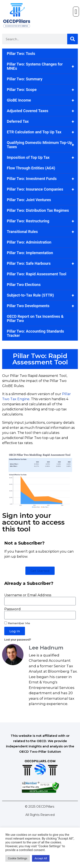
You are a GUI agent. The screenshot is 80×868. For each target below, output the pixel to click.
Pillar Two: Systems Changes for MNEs (42, 66)
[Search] (73, 39)
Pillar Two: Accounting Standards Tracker (35, 333)
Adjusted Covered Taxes (42, 111)
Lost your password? (18, 640)
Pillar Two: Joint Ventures (29, 200)
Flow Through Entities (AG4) (31, 168)
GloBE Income (42, 100)
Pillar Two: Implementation (30, 253)
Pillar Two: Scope (42, 90)
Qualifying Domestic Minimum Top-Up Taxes (42, 145)
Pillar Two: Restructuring (42, 221)
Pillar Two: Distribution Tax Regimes (38, 210)
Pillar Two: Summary (25, 79)
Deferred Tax (42, 121)
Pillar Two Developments (42, 306)
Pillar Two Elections (24, 285)
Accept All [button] (41, 858)
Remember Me (17, 623)
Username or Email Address (28, 595)
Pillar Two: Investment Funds (42, 179)
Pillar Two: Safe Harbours (42, 263)
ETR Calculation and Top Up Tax (42, 132)
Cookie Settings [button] (18, 858)
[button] (76, 12)
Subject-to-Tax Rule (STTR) (42, 295)
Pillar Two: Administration (29, 242)
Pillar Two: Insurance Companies (42, 189)
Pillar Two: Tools (21, 54)
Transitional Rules (42, 232)
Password (12, 609)
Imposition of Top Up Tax (42, 157)
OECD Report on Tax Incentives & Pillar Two (35, 318)
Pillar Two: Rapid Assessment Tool (37, 274)
